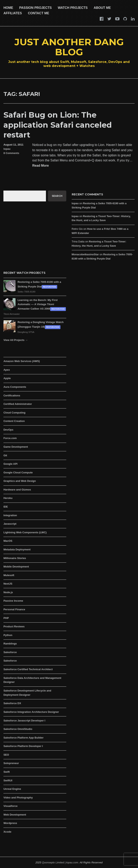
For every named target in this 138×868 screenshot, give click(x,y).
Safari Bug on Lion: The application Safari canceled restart (58, 125)
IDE (6, 507)
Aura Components (15, 387)
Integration (10, 515)
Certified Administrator (18, 404)
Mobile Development (16, 567)
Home (8, 8)
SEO (6, 755)
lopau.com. (73, 862)
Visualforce (10, 806)
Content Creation (14, 421)
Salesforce (10, 652)
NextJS (8, 584)
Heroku (8, 498)
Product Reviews (14, 626)
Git (5, 455)
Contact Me (38, 13)
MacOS (8, 541)
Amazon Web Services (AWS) (22, 361)
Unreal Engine (12, 789)
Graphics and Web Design (20, 481)
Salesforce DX (12, 703)
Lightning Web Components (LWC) (25, 532)
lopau (7, 149)
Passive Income (13, 601)
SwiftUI (8, 780)
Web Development (15, 815)
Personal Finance (14, 609)
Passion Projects (35, 8)
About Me (102, 8)
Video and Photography (18, 798)
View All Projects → (16, 340)
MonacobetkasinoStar (85, 254)
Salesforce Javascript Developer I (24, 721)
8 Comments (11, 153)
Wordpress (10, 823)
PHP (6, 618)
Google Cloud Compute (18, 472)
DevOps (8, 430)
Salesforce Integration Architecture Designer (31, 712)
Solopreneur (11, 763)
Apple (7, 378)
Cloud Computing (14, 413)
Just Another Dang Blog (69, 47)
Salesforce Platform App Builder (23, 738)
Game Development (16, 447)
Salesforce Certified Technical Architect (28, 669)
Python (8, 635)
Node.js (8, 592)
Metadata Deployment (17, 549)
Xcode (7, 832)
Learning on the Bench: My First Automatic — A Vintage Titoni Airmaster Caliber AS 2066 (38, 304)
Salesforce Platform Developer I (23, 746)
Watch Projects (73, 8)
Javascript (10, 524)
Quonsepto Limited (53, 862)
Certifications (12, 396)
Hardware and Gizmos (17, 490)
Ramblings (10, 644)
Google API (10, 464)
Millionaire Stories (15, 558)
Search (57, 196)
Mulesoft (9, 575)
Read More (40, 166)
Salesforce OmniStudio (18, 729)
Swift (7, 772)
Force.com (10, 438)
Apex (7, 370)
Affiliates (13, 13)
